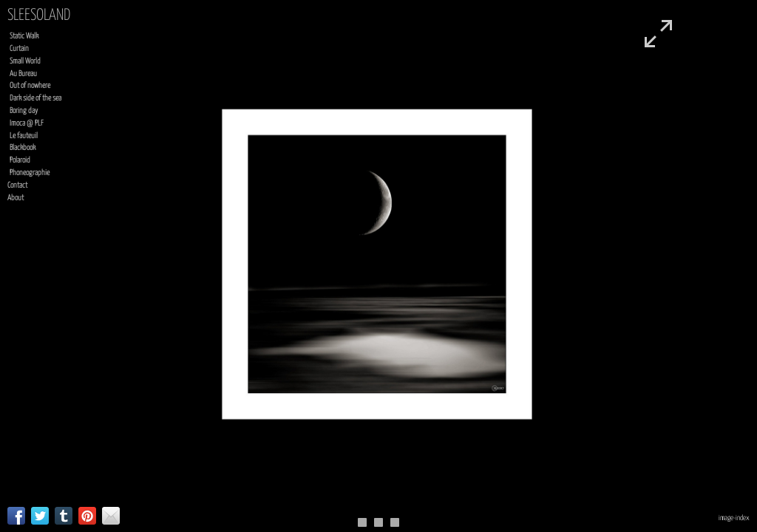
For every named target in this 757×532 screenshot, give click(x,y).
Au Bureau (23, 74)
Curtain (19, 49)
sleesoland (39, 16)
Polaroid (20, 160)
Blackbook (23, 148)
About (16, 198)
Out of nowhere (30, 86)
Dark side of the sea (35, 98)
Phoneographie (30, 173)
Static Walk (24, 36)
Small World (25, 61)
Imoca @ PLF (27, 123)
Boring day (24, 111)
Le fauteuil (24, 136)
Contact (17, 185)
